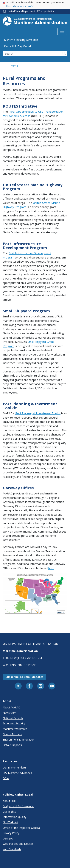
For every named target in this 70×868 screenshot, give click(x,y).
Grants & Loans (12, 734)
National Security (13, 718)
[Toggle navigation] (62, 31)
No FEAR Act (11, 822)
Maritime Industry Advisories (21, 40)
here (51, 568)
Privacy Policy (11, 833)
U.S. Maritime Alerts (15, 767)
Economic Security (14, 723)
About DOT (10, 801)
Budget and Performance (18, 806)
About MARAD (12, 707)
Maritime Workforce (15, 729)
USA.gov (8, 838)
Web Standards (12, 849)
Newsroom (10, 713)
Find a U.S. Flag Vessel (17, 46)
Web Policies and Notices (18, 844)
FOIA (6, 778)
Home (14, 66)
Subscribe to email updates (25, 677)
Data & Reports (12, 745)
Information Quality (15, 817)
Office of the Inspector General (22, 828)
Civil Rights (9, 812)
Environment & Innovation (19, 740)
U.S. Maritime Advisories (17, 773)
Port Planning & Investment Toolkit (38, 413)
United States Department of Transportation (31, 11)
